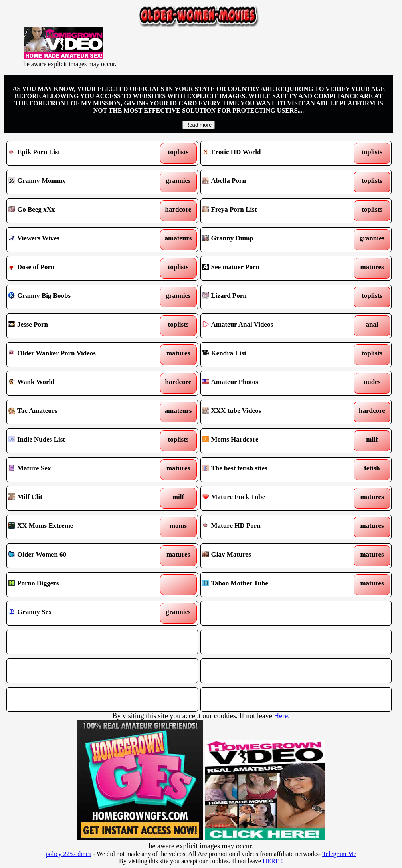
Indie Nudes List (77, 441)
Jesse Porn (77, 326)
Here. (282, 716)
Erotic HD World (271, 153)
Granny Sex (77, 613)
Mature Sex (77, 470)
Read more (199, 125)
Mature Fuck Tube (271, 498)
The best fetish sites (271, 470)
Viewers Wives (77, 240)
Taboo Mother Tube (271, 585)
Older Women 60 (77, 556)
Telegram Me (339, 854)
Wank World (77, 383)
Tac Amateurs (77, 412)
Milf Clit (77, 498)
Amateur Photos (271, 383)
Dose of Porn (77, 268)
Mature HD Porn (271, 527)
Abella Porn (271, 182)
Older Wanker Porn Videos (77, 355)
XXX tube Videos (271, 412)
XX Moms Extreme (77, 527)
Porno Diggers (77, 585)
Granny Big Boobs (77, 297)
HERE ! (273, 861)
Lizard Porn (271, 297)
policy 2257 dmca (68, 854)
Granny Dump (271, 240)
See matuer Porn (271, 268)
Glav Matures (271, 556)
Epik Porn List (77, 153)
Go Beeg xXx (77, 211)
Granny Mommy (77, 182)
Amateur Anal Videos (271, 326)
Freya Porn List (271, 211)
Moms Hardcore (271, 441)
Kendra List (271, 355)
